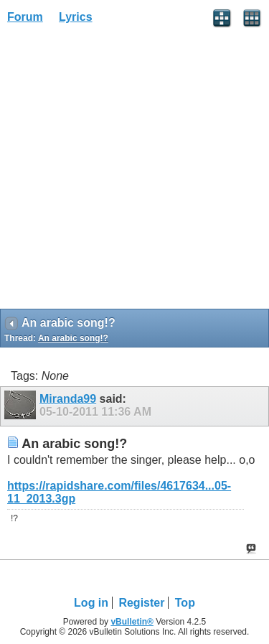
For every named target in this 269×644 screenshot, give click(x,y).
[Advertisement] (134, 171)
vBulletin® (132, 622)
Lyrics (76, 17)
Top (185, 603)
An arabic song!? (73, 338)
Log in (91, 603)
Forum (25, 17)
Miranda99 (68, 399)
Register (141, 603)
